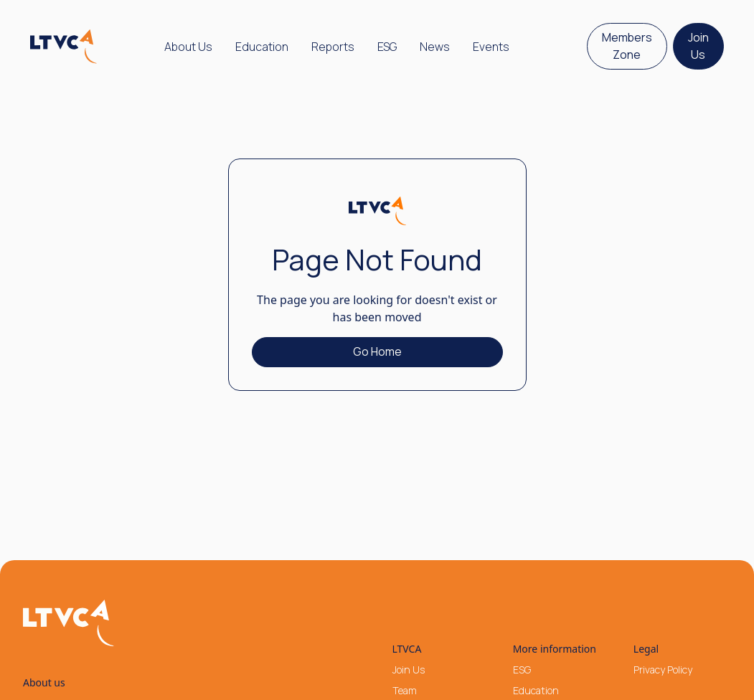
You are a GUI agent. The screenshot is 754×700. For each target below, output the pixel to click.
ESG (387, 47)
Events (491, 47)
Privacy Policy (663, 670)
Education (262, 47)
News (435, 47)
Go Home (377, 351)
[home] (64, 47)
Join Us (698, 46)
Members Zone (627, 46)
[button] (188, 47)
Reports (333, 47)
